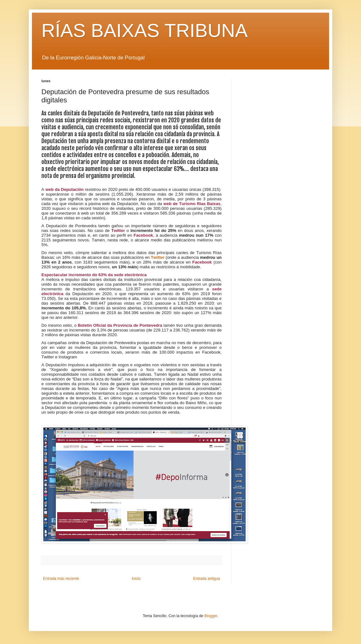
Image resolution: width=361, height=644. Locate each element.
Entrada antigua (207, 579)
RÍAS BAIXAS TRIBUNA (144, 30)
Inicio (136, 579)
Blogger (211, 616)
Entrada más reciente (61, 579)
